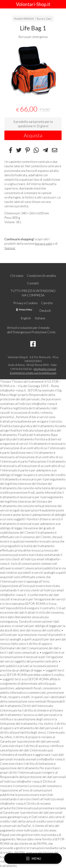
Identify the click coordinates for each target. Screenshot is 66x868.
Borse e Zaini (44, 19)
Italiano (40, 318)
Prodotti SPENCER (24, 19)
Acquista (33, 135)
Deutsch (45, 311)
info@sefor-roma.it (45, 369)
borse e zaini (44, 243)
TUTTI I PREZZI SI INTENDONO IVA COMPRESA (33, 293)
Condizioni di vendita (41, 276)
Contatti (33, 283)
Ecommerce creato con (33, 373)
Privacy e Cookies (26, 303)
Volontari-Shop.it (33, 4)
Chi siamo (17, 276)
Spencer (10, 248)
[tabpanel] (33, 70)
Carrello (47, 303)
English (26, 318)
